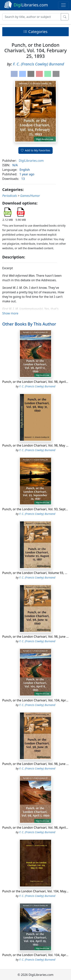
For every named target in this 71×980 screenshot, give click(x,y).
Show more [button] (10, 313)
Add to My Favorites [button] (36, 150)
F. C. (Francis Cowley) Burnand (38, 64)
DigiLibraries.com (31, 161)
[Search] (32, 17)
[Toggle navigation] (63, 5)
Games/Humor (30, 196)
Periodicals (10, 196)
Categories (35, 32)
